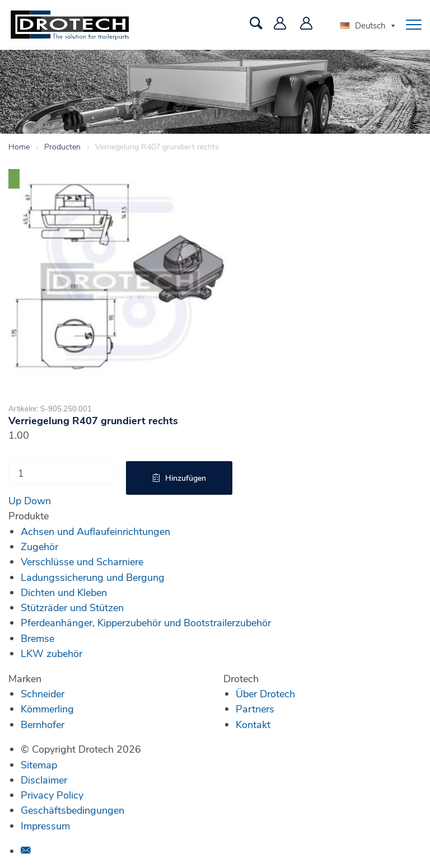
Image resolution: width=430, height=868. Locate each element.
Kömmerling (47, 709)
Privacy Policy (52, 795)
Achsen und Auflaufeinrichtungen (95, 531)
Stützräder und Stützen (72, 607)
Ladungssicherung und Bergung (93, 577)
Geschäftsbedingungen (73, 810)
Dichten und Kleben (64, 592)
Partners (255, 709)
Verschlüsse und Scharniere (82, 561)
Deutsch (363, 25)
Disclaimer (44, 780)
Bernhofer (43, 724)
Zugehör (39, 546)
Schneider (43, 693)
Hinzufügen (186, 478)
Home (19, 146)
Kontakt (253, 724)
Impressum (45, 825)
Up (15, 500)
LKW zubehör (52, 653)
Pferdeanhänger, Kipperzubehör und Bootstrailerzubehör (146, 622)
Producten (62, 146)
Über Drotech (265, 693)
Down (38, 500)
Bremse (38, 638)
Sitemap (39, 764)
